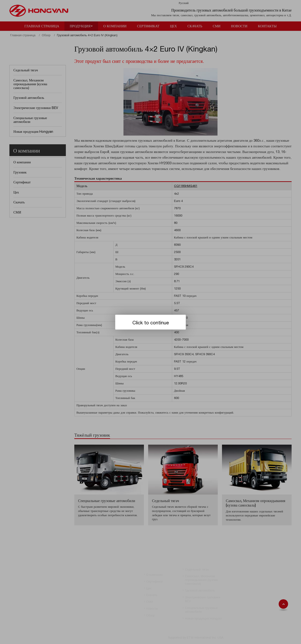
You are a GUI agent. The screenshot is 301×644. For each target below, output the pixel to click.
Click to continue (151, 323)
